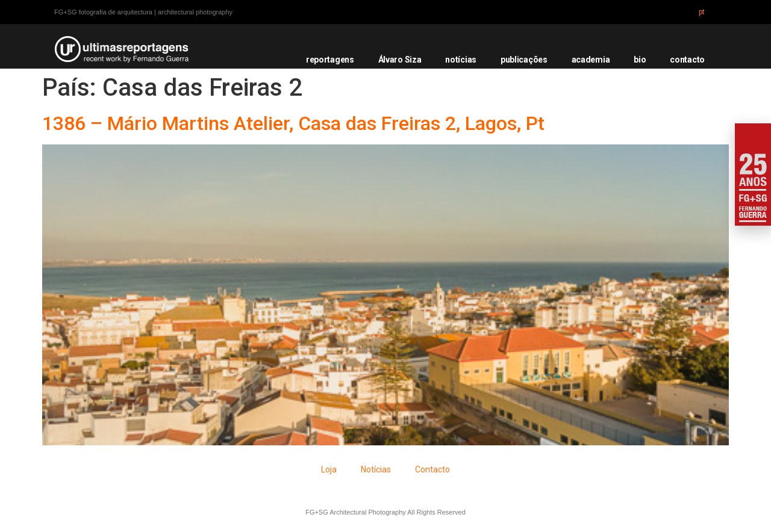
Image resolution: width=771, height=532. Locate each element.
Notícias (376, 469)
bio (640, 60)
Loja (329, 469)
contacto (687, 60)
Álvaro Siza (400, 60)
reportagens (330, 60)
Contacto (432, 469)
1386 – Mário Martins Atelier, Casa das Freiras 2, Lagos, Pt (293, 123)
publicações (524, 60)
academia (591, 60)
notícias (461, 60)
